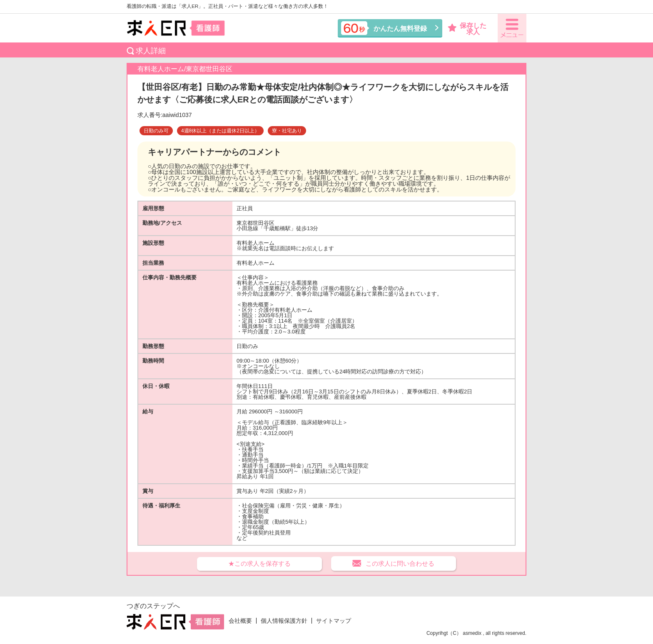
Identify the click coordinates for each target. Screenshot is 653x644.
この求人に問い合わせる (400, 563)
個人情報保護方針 (284, 621)
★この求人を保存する (259, 563)
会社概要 (240, 621)
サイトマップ (334, 621)
